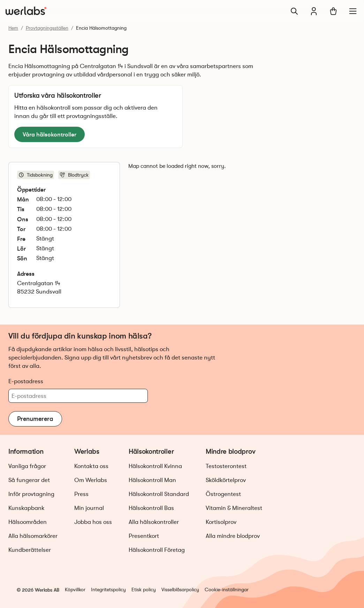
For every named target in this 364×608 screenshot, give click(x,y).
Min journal (89, 508)
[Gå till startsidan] (26, 11)
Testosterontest (226, 466)
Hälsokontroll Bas (151, 508)
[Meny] (353, 11)
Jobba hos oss (93, 522)
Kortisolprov (221, 522)
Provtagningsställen (47, 28)
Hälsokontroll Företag (157, 550)
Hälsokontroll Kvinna (155, 466)
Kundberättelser (30, 550)
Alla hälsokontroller (154, 522)
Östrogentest (223, 494)
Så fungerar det (29, 480)
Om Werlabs (91, 480)
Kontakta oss (91, 466)
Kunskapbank (26, 508)
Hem (13, 28)
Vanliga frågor (27, 466)
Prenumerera (35, 419)
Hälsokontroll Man (152, 480)
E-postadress (26, 381)
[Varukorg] (333, 11)
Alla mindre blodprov (233, 536)
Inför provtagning (31, 494)
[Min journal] (314, 11)
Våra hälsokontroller (50, 134)
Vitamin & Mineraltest (234, 508)
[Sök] (294, 11)
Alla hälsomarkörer (33, 536)
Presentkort (144, 536)
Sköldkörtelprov (226, 480)
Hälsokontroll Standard (159, 494)
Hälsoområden (28, 522)
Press (81, 494)
